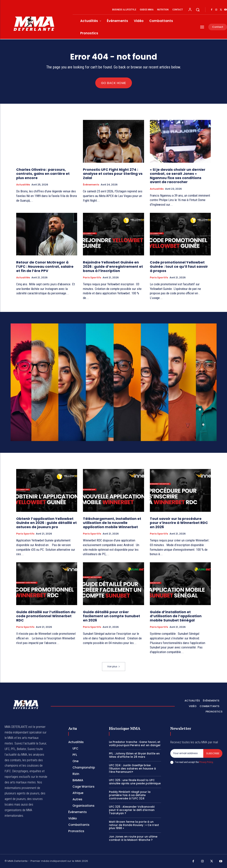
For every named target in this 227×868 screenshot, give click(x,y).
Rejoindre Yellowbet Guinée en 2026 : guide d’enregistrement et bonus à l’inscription (113, 266)
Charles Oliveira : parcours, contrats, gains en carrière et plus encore (43, 174)
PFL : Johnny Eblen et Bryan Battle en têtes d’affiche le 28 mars (134, 755)
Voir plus (114, 666)
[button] (198, 10)
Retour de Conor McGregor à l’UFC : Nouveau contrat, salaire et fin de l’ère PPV (45, 266)
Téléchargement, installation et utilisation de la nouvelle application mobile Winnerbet (112, 523)
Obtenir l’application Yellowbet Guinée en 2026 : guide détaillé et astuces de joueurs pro (46, 523)
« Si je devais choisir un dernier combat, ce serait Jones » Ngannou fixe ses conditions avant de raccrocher (178, 176)
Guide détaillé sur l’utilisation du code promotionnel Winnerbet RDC (46, 616)
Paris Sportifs (92, 278)
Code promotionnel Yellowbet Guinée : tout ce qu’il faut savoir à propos (179, 266)
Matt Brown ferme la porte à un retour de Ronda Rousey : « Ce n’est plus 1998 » (134, 825)
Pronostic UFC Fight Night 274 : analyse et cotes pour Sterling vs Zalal (113, 174)
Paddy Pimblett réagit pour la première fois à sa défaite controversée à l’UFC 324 (130, 795)
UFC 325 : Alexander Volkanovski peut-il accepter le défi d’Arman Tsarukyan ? (132, 810)
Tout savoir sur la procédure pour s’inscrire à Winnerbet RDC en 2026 (179, 523)
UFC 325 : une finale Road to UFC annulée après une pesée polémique (135, 782)
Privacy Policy (206, 762)
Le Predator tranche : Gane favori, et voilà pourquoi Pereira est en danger (135, 744)
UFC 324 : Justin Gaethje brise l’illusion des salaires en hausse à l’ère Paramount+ (132, 769)
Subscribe (213, 753)
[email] (187, 754)
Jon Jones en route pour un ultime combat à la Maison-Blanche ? (133, 838)
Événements (91, 185)
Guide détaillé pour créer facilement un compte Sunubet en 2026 (111, 616)
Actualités (23, 185)
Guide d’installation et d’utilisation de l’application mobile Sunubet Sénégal (176, 616)
